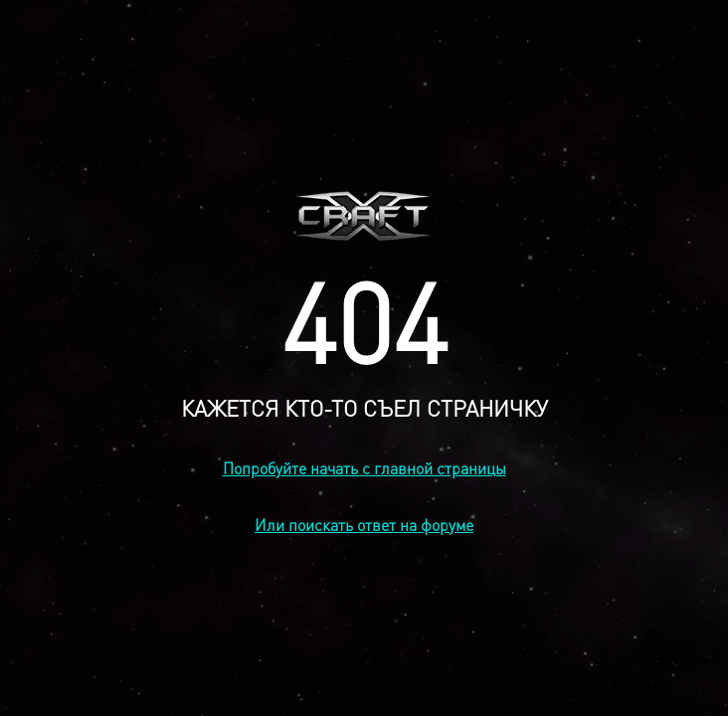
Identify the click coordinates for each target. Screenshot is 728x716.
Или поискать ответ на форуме (364, 525)
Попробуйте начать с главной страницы (364, 468)
